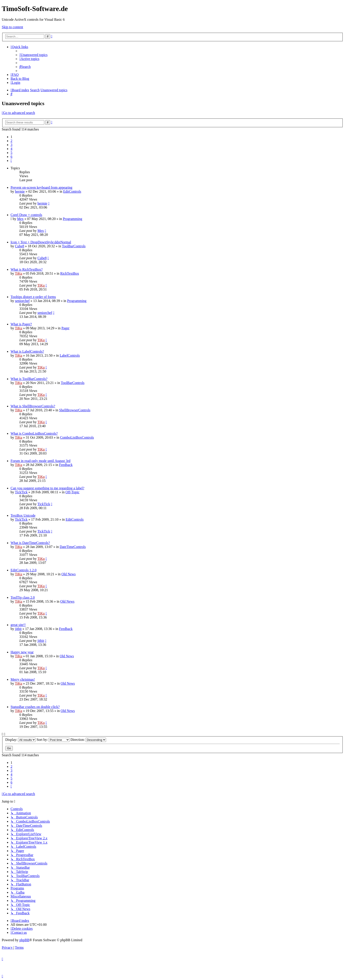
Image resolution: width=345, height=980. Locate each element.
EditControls (72, 191)
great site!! (18, 625)
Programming (72, 219)
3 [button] (11, 145)
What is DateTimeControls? (30, 543)
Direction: (88, 740)
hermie (20, 191)
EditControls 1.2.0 (24, 570)
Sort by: (53, 740)
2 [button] (11, 141)
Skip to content (12, 27)
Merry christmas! (23, 679)
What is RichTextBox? (27, 269)
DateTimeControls (73, 547)
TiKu (19, 273)
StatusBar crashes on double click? (35, 707)
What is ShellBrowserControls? (33, 406)
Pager (65, 328)
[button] (11, 161)
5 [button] (11, 153)
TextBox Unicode (23, 515)
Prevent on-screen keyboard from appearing (41, 187)
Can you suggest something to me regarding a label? (47, 488)
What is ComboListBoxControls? (34, 433)
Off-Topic (72, 492)
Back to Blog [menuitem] (20, 79)
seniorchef (22, 301)
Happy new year (22, 652)
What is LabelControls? (27, 351)
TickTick (21, 492)
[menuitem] (33, 55)
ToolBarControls (74, 246)
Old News (68, 574)
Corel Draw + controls (26, 215)
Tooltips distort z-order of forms (33, 297)
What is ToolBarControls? (29, 379)
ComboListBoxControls (77, 437)
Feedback (66, 465)
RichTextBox (70, 273)
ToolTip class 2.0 (23, 597)
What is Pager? (21, 324)
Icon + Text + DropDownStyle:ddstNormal (41, 242)
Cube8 (20, 246)
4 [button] (11, 149)
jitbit (18, 629)
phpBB (24, 940)
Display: (20, 740)
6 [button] (11, 157)
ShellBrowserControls (75, 410)
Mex (20, 219)
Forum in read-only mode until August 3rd (40, 461)
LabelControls (70, 355)
